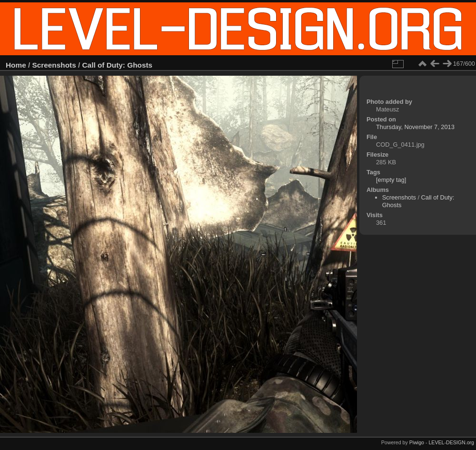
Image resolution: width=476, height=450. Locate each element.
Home (16, 65)
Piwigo (417, 442)
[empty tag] (391, 180)
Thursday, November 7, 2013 (415, 127)
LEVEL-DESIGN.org (451, 442)
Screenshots (54, 65)
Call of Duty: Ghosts (118, 65)
